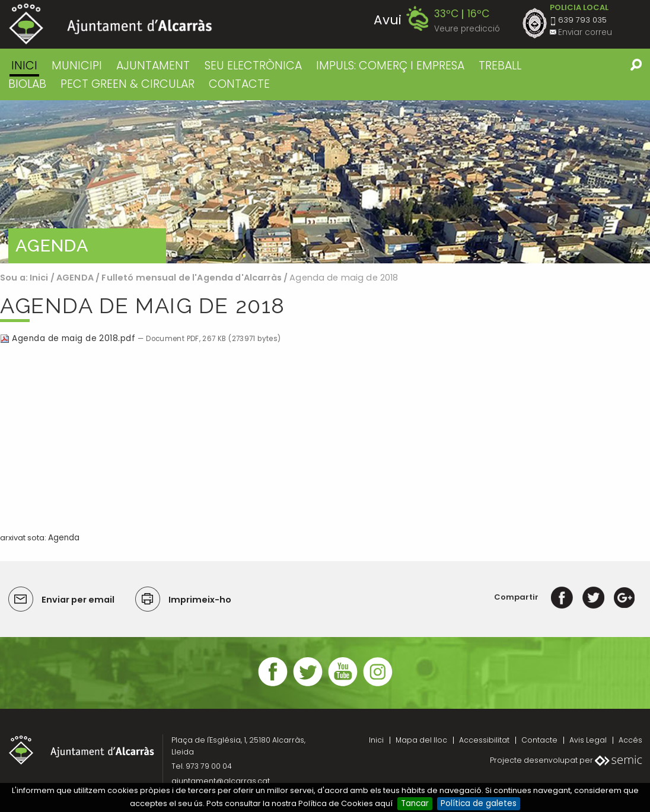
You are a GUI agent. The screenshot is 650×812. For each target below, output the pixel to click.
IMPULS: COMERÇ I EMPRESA (390, 66)
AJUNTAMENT (153, 66)
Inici (24, 66)
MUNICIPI (77, 66)
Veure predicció (467, 29)
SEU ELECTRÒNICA (253, 66)
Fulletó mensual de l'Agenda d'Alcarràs (192, 278)
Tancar (415, 803)
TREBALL (500, 66)
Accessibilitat (484, 740)
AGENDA (75, 278)
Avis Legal (588, 740)
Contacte (539, 740)
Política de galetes (479, 803)
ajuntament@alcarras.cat (221, 781)
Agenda (64, 538)
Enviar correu (585, 32)
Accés (630, 740)
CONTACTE (239, 84)
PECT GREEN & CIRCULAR (128, 84)
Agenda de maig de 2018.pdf (69, 338)
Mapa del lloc (421, 740)
